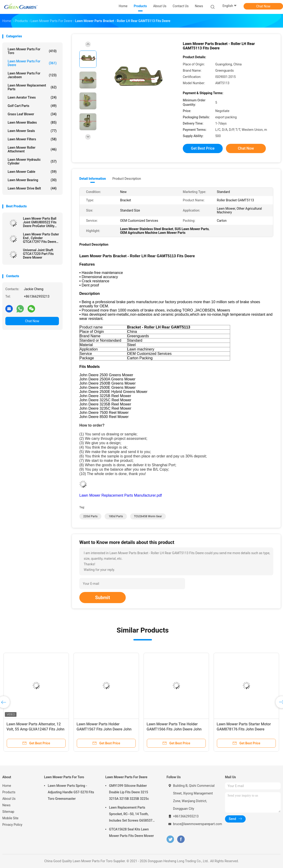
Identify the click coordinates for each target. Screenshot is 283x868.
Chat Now (263, 6)
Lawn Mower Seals (32, 131)
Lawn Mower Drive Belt (32, 188)
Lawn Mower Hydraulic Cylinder (32, 161)
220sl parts (90, 516)
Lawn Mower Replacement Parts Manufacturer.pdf (121, 495)
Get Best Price (203, 148)
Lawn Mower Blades (32, 122)
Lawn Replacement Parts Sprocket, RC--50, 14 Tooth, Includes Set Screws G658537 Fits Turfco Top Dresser (131, 815)
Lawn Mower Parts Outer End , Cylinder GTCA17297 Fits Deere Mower (41, 238)
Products (9, 792)
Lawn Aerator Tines (32, 97)
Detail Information (93, 179)
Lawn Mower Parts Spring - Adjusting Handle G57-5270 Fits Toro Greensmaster (71, 792)
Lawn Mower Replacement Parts (32, 87)
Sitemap (8, 812)
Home (7, 786)
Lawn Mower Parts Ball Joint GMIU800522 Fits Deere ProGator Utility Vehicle (40, 222)
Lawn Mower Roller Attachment (32, 149)
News (6, 805)
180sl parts (116, 516)
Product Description (127, 179)
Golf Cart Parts (32, 106)
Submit (103, 598)
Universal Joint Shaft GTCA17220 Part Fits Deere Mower (38, 254)
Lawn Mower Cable (32, 172)
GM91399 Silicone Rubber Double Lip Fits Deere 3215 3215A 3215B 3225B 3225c (129, 792)
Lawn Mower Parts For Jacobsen (32, 75)
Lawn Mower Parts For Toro (32, 51)
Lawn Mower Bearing (32, 180)
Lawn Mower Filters (32, 139)
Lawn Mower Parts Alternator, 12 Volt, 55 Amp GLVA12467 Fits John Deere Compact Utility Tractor (35, 729)
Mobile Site (10, 818)
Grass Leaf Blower (32, 114)
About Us (9, 799)
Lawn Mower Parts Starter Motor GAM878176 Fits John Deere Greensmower (244, 729)
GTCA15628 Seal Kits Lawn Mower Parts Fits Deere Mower (131, 833)
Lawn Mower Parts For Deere (32, 63)
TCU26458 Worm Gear (148, 516)
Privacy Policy (12, 825)
